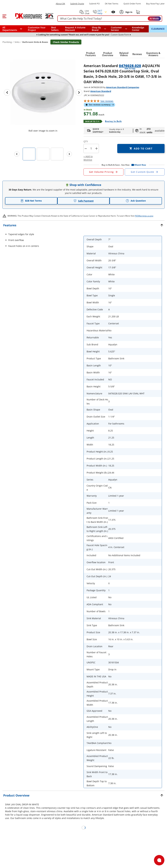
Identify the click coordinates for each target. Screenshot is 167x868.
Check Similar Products (66, 42)
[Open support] (159, 860)
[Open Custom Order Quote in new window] (145, 172)
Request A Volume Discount (75, 29)
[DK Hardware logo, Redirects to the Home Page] (31, 16)
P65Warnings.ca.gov (144, 216)
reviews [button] (107, 101)
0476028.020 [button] (130, 66)
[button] (4, 16)
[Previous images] (17, 154)
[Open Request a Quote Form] (103, 172)
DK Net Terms (112, 4)
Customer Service (116, 29)
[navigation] (119, 29)
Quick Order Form (132, 4)
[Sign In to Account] (129, 12)
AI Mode (154, 18)
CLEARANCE (158, 29)
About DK (60, 4)
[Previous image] (7, 92)
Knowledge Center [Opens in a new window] (138, 29)
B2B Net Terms (31, 201)
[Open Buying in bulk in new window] (112, 121)
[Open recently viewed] (113, 12)
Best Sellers (55, 29)
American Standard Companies (123, 87)
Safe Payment (84, 201)
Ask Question (136, 201)
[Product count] (91, 148)
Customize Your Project (37, 29)
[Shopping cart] (138, 12)
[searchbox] (110, 19)
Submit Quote (77, 4)
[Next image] (79, 92)
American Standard (101, 91)
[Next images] (69, 154)
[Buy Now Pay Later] (155, 4)
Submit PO (94, 4)
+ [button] (96, 148)
